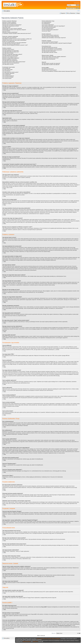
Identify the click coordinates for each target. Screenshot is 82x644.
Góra (5, 90)
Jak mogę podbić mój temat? (8, 64)
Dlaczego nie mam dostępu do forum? (10, 57)
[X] (42, 642)
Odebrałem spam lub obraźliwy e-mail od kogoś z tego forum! (54, 38)
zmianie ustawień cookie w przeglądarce (52, 639)
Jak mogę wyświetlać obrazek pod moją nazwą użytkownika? (14, 43)
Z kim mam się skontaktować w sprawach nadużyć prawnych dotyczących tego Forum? (59, 71)
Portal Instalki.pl (77, 3)
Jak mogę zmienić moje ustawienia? (9, 38)
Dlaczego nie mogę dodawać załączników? (11, 58)
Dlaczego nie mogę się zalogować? (9, 22)
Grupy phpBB (44, 607)
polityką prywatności (27, 642)
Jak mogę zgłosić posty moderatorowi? (10, 61)
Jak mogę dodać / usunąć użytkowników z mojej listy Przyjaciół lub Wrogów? (57, 43)
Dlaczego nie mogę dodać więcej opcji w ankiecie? (12, 54)
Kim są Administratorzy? (47, 22)
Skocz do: (54, 633)
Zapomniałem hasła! (6, 27)
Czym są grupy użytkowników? (48, 25)
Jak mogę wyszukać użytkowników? (49, 51)
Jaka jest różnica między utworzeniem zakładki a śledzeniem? (54, 57)
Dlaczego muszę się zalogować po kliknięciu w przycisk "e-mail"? (15, 45)
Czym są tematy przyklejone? (8, 76)
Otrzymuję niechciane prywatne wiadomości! (50, 36)
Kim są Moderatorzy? (46, 23)
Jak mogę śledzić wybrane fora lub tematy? (50, 58)
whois (57, 623)
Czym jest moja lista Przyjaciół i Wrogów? (50, 42)
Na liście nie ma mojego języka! (9, 41)
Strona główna (7, 11)
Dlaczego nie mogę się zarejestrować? (10, 32)
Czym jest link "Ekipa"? (46, 31)
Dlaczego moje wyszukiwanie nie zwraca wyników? (52, 49)
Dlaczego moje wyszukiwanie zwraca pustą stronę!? (52, 50)
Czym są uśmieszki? (6, 71)
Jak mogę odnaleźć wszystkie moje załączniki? (51, 63)
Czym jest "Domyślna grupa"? (48, 28)
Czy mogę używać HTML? (8, 70)
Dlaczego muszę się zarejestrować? (9, 23)
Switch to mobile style (41, 636)
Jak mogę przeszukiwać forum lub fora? (50, 47)
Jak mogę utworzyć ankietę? (8, 53)
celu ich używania (40, 639)
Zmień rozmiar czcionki (78, 11)
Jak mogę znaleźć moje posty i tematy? (49, 52)
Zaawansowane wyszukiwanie (74, 6)
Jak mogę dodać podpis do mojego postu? (11, 52)
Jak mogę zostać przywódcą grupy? (49, 27)
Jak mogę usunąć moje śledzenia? (49, 59)
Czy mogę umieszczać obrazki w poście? (10, 72)
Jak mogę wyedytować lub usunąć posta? (11, 51)
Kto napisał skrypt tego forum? (48, 69)
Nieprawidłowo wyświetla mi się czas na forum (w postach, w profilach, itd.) (17, 39)
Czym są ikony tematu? (7, 78)
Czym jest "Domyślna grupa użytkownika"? (50, 30)
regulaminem (35, 642)
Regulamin (63, 13)
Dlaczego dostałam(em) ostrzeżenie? (10, 59)
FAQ (68, 13)
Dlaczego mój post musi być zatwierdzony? (11, 63)
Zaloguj (78, 13)
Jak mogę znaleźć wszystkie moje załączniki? (51, 65)
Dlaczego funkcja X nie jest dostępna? (49, 70)
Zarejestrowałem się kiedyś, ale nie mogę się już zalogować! (14, 30)
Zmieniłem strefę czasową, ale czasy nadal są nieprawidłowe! (14, 40)
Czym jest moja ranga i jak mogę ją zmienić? (11, 44)
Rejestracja (73, 13)
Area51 (4, 616)
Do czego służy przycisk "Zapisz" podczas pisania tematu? (14, 62)
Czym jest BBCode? (6, 68)
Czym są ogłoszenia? (7, 75)
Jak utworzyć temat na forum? (8, 49)
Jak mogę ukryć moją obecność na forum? (11, 26)
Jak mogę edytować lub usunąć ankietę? (10, 56)
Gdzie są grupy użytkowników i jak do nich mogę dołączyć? (53, 26)
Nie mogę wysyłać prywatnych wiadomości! (50, 35)
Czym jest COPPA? (6, 31)
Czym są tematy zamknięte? (8, 77)
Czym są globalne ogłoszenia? (8, 73)
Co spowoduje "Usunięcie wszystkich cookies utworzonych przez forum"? (17, 33)
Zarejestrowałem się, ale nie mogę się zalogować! (12, 28)
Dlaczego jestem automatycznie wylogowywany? (12, 25)
